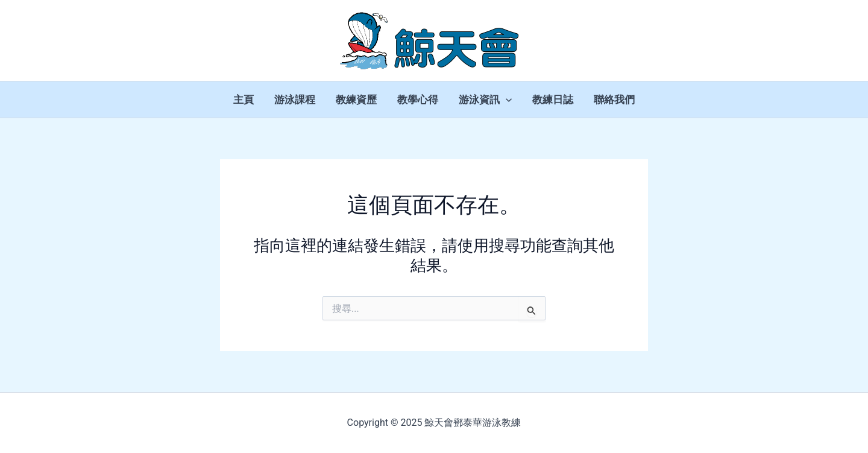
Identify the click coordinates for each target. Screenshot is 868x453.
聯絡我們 (614, 100)
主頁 (244, 100)
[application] (506, 100)
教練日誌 (553, 100)
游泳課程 (295, 100)
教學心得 (418, 100)
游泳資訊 (485, 100)
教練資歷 (356, 100)
